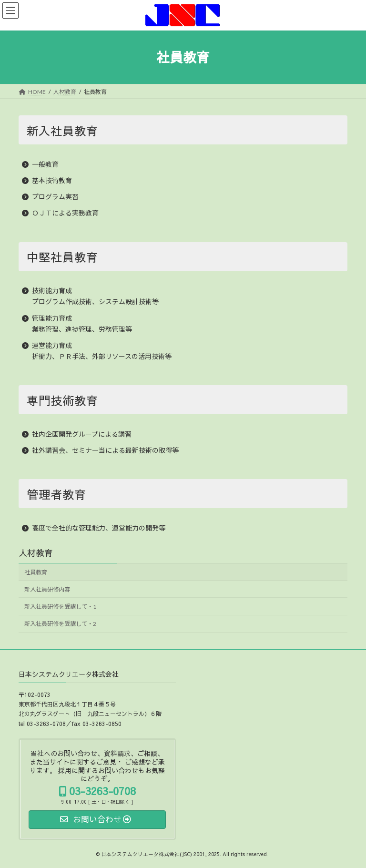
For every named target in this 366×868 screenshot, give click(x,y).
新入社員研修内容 (47, 589)
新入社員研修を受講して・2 (60, 624)
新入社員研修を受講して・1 (60, 607)
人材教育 (36, 553)
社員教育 (36, 572)
